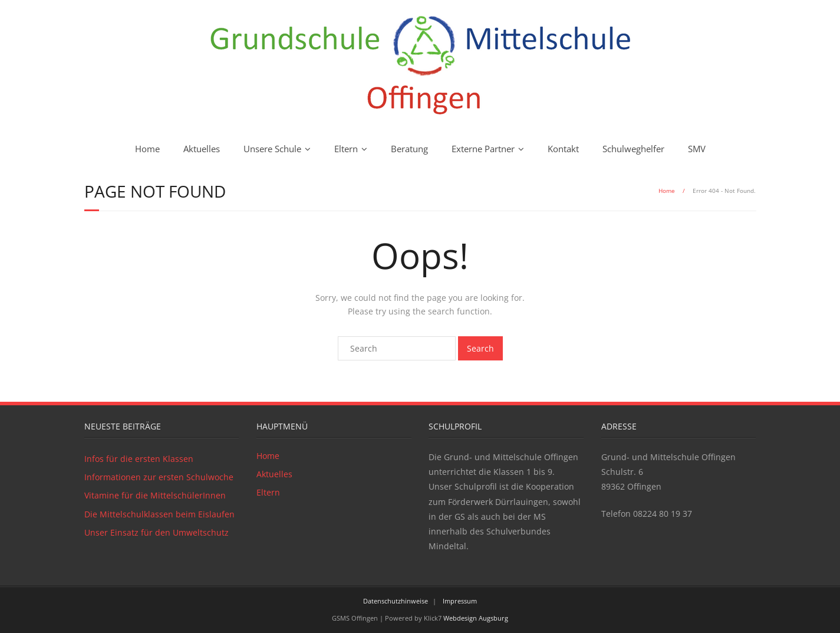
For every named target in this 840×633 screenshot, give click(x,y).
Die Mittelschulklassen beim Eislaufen (159, 514)
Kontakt (563, 149)
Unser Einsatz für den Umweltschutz (157, 532)
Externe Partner (483, 149)
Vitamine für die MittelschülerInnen (155, 495)
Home (147, 149)
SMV (697, 149)
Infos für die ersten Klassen (139, 459)
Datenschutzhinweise (396, 601)
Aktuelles (202, 149)
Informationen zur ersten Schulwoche (159, 477)
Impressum (460, 601)
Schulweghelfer (633, 149)
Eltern (346, 149)
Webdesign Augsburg (476, 618)
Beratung (409, 149)
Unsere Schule (272, 149)
